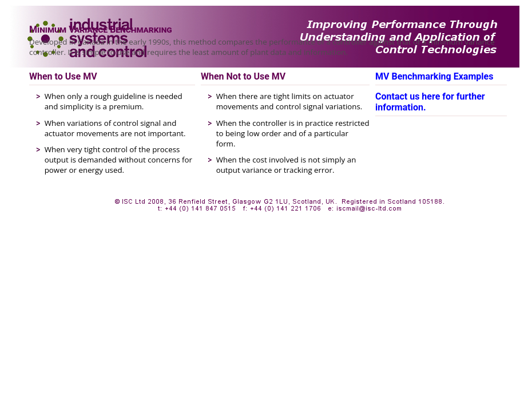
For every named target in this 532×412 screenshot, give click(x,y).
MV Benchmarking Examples (434, 76)
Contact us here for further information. (430, 102)
